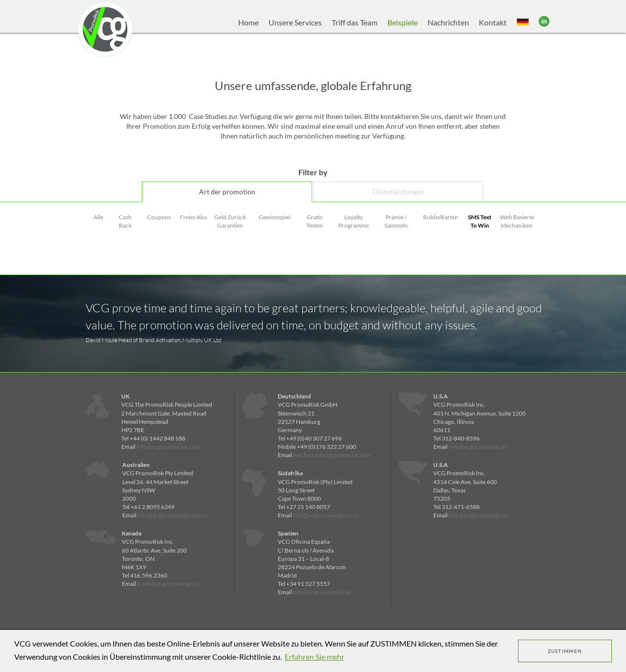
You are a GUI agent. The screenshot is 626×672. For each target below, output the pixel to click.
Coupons (159, 217)
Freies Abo (194, 217)
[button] (523, 23)
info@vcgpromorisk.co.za (326, 515)
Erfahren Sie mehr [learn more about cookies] (314, 657)
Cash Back (125, 221)
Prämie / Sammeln (396, 221)
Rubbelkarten (441, 217)
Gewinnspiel (275, 217)
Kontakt (493, 22)
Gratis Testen (314, 221)
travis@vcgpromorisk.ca (168, 584)
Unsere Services (295, 22)
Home (248, 22)
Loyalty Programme (354, 221)
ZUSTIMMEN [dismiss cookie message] (565, 651)
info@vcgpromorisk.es (322, 592)
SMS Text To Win (480, 221)
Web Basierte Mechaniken (517, 221)
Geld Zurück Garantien (230, 221)
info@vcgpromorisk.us (478, 447)
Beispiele (402, 22)
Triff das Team (355, 22)
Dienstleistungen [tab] (398, 192)
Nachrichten (448, 22)
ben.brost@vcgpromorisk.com (332, 455)
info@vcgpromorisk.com (168, 447)
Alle (98, 217)
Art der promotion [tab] (227, 192)
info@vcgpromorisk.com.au (173, 515)
